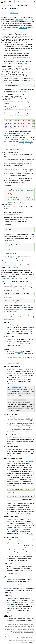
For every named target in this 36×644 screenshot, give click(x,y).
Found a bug (30, 641)
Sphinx (29, 642)
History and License (19, 633)
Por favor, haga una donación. (27, 638)
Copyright (12, 625)
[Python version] (11, 2)
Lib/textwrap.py (14, 13)
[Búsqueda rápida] (25, 2)
